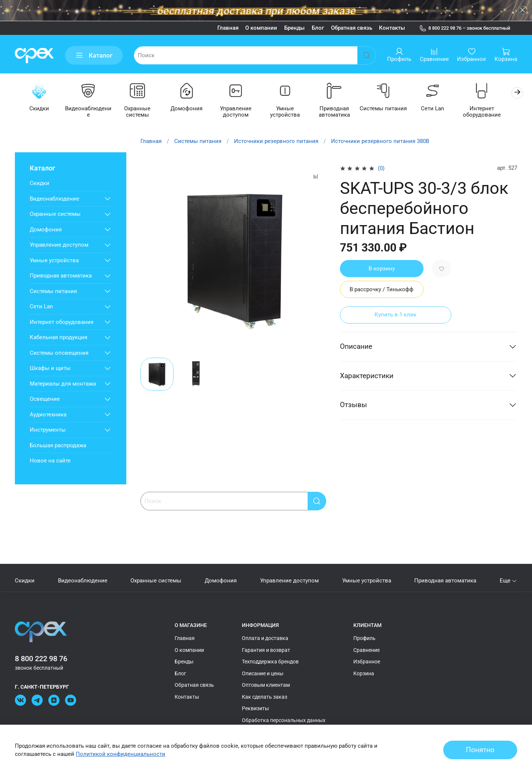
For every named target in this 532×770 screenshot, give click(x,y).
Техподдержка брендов (270, 662)
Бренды (294, 28)
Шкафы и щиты (50, 368)
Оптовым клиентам (266, 685)
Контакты (392, 28)
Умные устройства (291, 109)
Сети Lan (442, 109)
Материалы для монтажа (63, 384)
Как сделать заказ (265, 697)
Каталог (94, 56)
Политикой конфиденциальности (121, 754)
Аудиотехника (48, 415)
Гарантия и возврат (266, 650)
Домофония (191, 109)
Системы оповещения (59, 353)
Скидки (40, 109)
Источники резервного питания (276, 142)
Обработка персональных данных (284, 720)
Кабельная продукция (59, 338)
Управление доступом (241, 112)
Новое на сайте (50, 461)
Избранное (367, 662)
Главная (228, 28)
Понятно (480, 750)
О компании (261, 28)
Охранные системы (140, 112)
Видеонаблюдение (90, 109)
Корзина (364, 673)
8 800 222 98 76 (41, 659)
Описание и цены (263, 673)
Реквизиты (255, 708)
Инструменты (48, 430)
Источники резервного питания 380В (380, 142)
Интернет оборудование (492, 112)
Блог (318, 28)
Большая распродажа (58, 446)
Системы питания (392, 109)
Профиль (364, 638)
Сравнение (366, 650)
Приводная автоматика (341, 112)
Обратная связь (352, 28)
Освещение (45, 399)
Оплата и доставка (265, 638)
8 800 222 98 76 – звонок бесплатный (465, 28)
